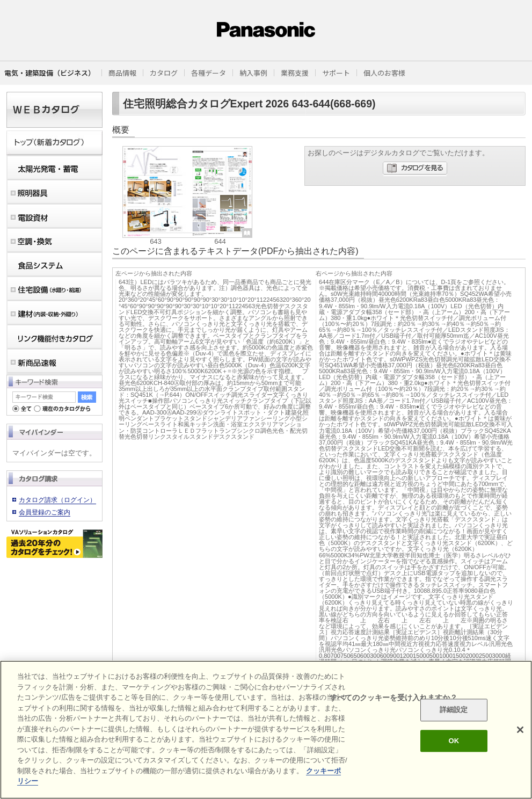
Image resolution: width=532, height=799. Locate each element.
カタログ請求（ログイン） (57, 500)
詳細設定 (454, 710)
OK (454, 741)
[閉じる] (520, 730)
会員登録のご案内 (45, 512)
